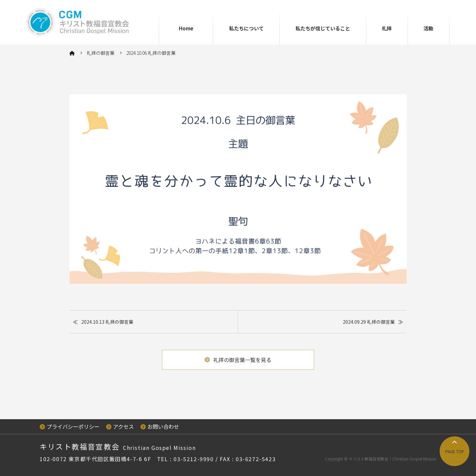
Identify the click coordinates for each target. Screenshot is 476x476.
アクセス (120, 426)
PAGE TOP (455, 451)
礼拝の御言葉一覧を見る (238, 360)
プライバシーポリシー (70, 426)
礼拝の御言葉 (100, 53)
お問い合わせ (160, 426)
